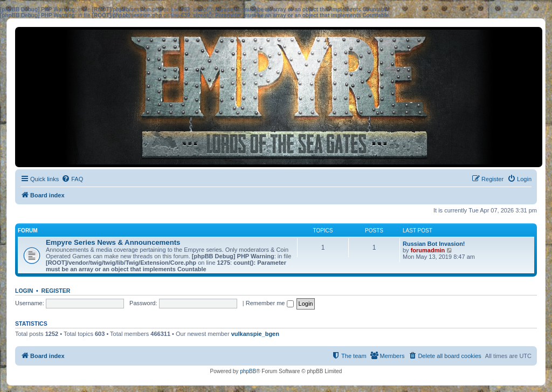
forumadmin (428, 250)
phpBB (248, 371)
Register (56, 291)
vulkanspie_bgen (255, 334)
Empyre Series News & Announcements (113, 242)
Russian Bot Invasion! (434, 244)
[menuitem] (72, 179)
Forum (28, 231)
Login (24, 291)
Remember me (270, 303)
